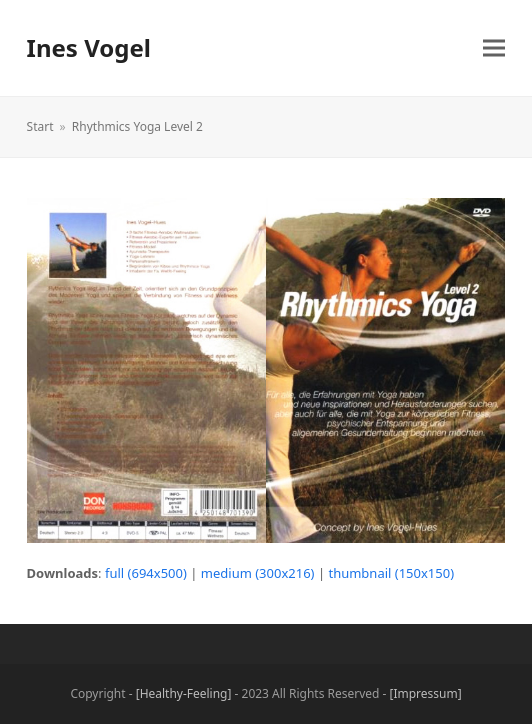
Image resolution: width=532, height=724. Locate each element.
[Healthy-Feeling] (184, 693)
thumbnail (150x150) (391, 573)
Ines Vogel (89, 47)
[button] (494, 48)
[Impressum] (426, 693)
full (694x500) (146, 573)
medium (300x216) (258, 573)
